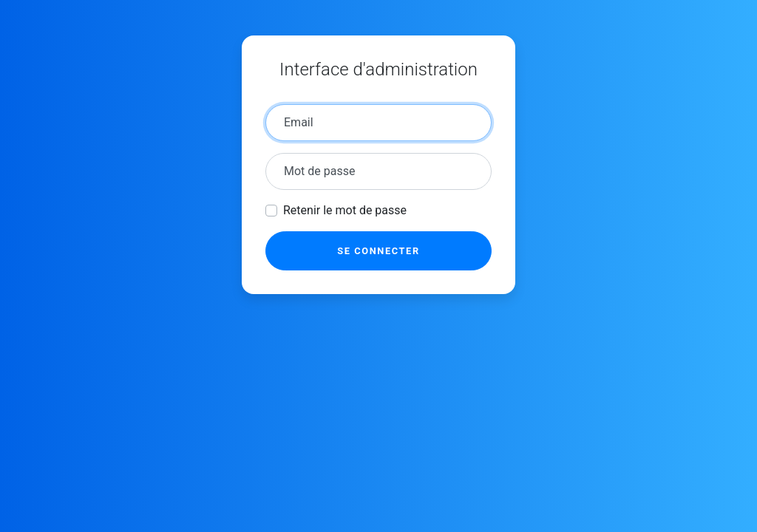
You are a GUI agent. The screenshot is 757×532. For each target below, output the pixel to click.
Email (299, 122)
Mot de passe (319, 171)
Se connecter (378, 251)
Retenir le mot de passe (345, 210)
